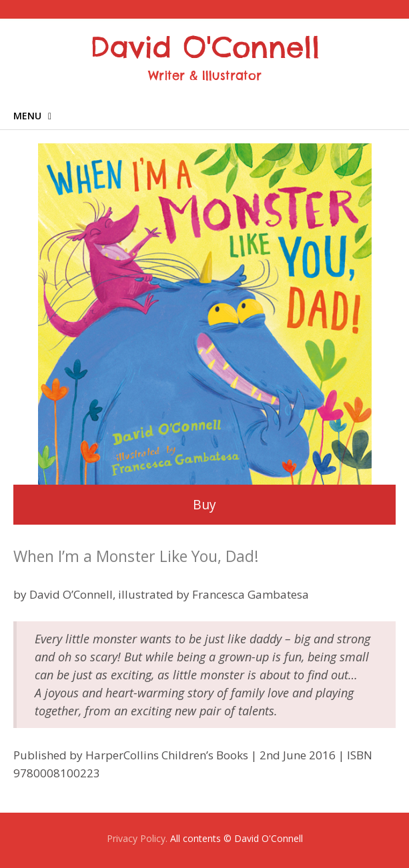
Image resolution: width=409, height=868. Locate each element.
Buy (204, 505)
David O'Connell (205, 47)
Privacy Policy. (137, 838)
